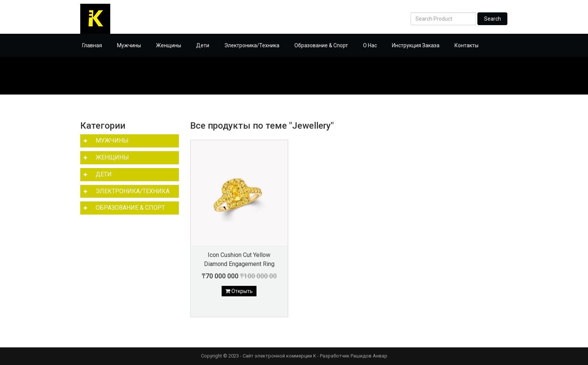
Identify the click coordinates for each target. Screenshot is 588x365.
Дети (203, 45)
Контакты (466, 45)
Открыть (239, 291)
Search (493, 19)
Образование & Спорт (321, 45)
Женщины (169, 45)
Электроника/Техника (252, 45)
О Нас (370, 45)
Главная (92, 45)
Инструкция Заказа (416, 45)
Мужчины (129, 45)
